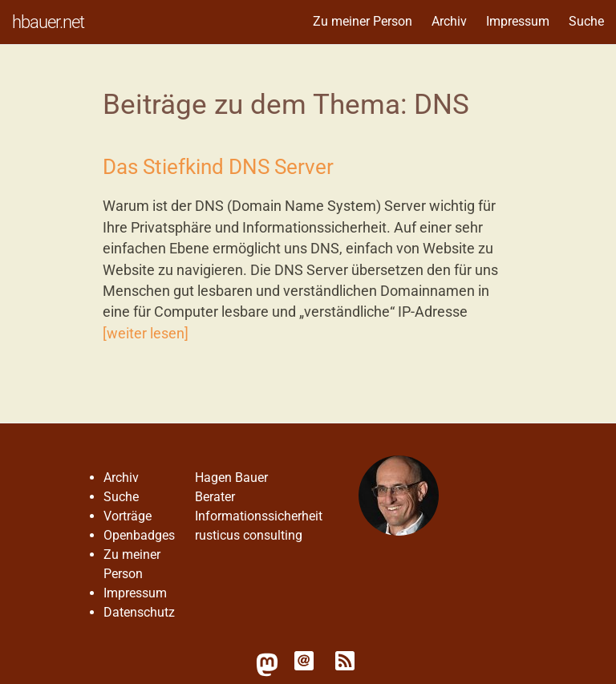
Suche (586, 21)
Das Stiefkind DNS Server (218, 167)
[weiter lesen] (146, 334)
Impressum (518, 21)
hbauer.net (48, 22)
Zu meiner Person (363, 21)
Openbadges (139, 535)
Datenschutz (139, 612)
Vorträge (128, 516)
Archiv (449, 21)
